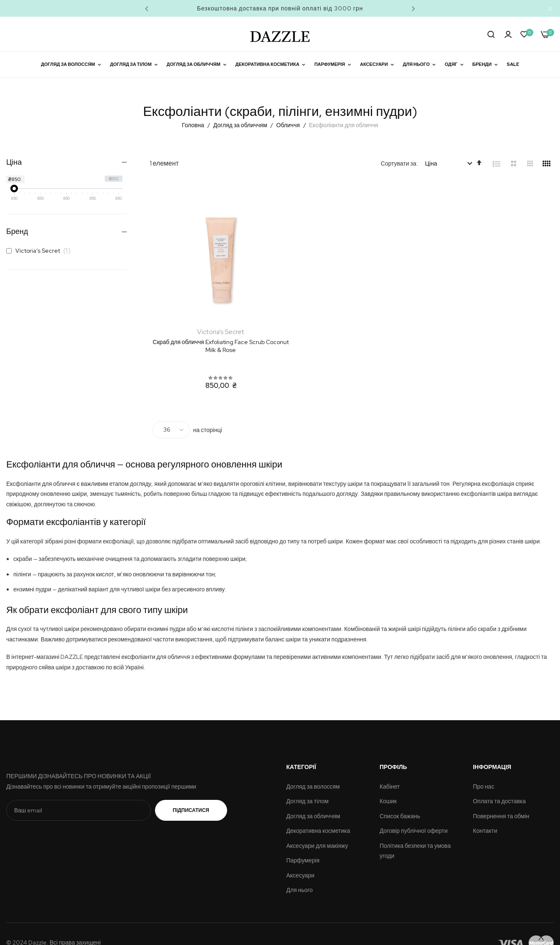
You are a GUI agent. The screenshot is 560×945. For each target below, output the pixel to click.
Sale (513, 64)
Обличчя (289, 125)
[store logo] (280, 34)
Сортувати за (399, 163)
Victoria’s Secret (41, 251)
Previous (147, 8)
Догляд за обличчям (241, 125)
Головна (194, 125)
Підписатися (191, 792)
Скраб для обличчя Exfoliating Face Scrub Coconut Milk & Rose (212, 329)
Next (413, 8)
